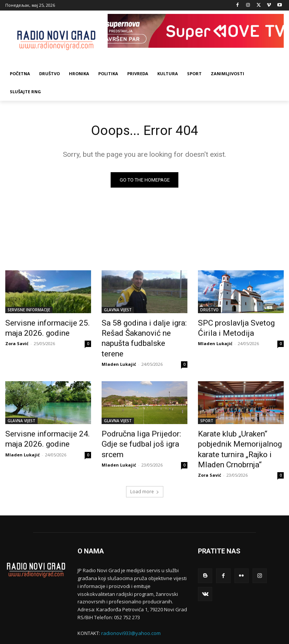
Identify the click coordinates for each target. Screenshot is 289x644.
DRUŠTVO (209, 311)
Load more (145, 461)
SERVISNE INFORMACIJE (29, 311)
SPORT (207, 406)
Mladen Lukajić (119, 350)
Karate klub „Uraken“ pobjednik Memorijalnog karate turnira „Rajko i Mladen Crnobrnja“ (241, 427)
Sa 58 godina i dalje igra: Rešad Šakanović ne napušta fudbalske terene (142, 332)
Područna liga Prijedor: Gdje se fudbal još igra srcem (141, 423)
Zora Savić (17, 342)
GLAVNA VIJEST (118, 311)
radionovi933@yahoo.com (131, 603)
